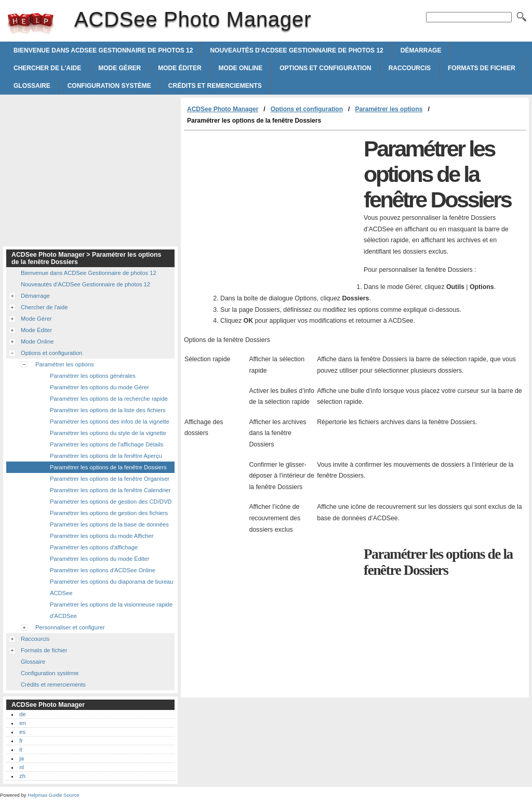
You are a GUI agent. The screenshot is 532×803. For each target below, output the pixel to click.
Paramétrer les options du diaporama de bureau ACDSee (112, 587)
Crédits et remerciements (215, 86)
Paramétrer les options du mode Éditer (100, 559)
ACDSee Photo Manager (31, 23)
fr (21, 741)
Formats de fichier (482, 68)
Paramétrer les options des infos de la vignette (110, 422)
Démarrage (421, 50)
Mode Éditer (179, 68)
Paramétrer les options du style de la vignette (108, 433)
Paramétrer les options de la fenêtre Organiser (110, 479)
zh (22, 776)
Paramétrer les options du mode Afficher (102, 536)
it (21, 749)
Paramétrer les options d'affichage (94, 547)
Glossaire (32, 86)
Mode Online (241, 68)
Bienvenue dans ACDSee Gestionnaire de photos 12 (103, 50)
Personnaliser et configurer (70, 627)
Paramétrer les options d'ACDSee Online (103, 570)
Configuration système (109, 86)
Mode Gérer (119, 68)
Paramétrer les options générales (93, 376)
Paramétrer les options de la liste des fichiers (108, 410)
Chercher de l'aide (47, 68)
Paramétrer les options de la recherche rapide (109, 399)
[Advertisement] (271, 209)
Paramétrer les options (389, 109)
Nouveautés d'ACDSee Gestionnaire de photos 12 (296, 50)
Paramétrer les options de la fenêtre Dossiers (108, 467)
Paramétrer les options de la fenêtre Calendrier (110, 490)
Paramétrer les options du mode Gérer (99, 387)
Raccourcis (410, 68)
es (22, 732)
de (22, 714)
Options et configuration (325, 68)
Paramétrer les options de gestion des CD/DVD (111, 502)
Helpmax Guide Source (53, 795)
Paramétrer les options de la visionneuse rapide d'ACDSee (111, 610)
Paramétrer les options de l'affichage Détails (107, 444)
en (22, 723)
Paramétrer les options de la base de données (109, 524)
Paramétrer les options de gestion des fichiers (109, 513)
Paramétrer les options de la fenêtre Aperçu (106, 456)
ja (22, 758)
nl (22, 767)
